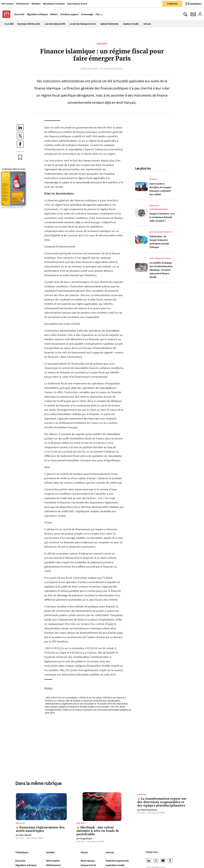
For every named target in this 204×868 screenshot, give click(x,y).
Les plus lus (143, 168)
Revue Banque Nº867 (35, 838)
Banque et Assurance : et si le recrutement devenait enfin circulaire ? (162, 217)
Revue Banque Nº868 (95, 841)
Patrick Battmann (147, 810)
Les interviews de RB (55, 24)
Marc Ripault (24, 835)
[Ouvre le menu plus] (101, 14)
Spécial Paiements (109, 24)
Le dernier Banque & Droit (83, 24)
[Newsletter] (194, 4)
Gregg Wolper (84, 839)
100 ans (147, 24)
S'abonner (172, 4)
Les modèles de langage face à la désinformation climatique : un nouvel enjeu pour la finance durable (161, 270)
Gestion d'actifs (131, 24)
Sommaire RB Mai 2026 (29, 24)
